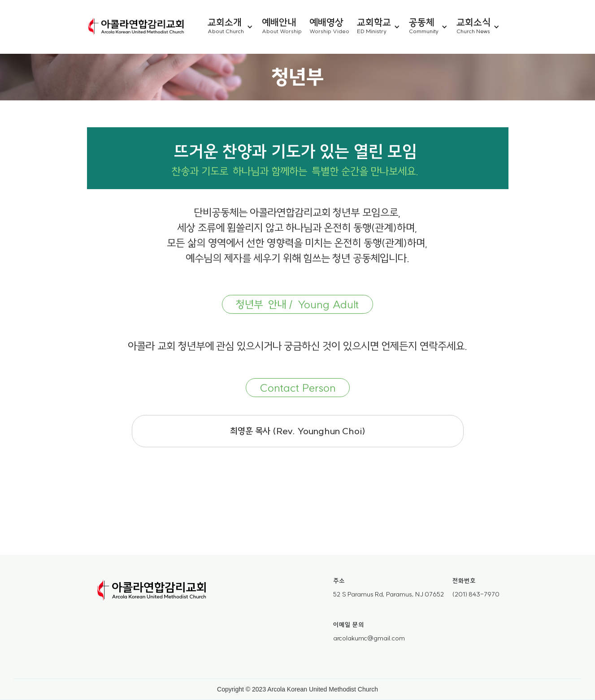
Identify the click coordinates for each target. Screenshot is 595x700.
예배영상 (326, 22)
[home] (136, 27)
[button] (235, 27)
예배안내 (279, 22)
